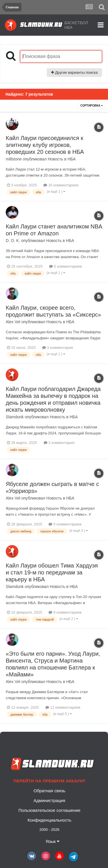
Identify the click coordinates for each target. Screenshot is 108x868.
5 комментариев (65, 266)
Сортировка (92, 106)
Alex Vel (13, 322)
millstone (14, 159)
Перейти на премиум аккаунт (49, 781)
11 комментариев (63, 707)
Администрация (49, 800)
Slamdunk (15, 417)
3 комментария (58, 348)
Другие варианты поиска (74, 72)
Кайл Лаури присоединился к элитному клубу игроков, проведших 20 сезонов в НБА (45, 145)
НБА (72, 159)
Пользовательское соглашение (49, 810)
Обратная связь (50, 791)
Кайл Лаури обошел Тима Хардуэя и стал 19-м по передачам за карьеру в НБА (52, 572)
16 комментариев (61, 185)
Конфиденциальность (49, 820)
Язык (53, 841)
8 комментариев (65, 612)
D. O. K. (13, 241)
